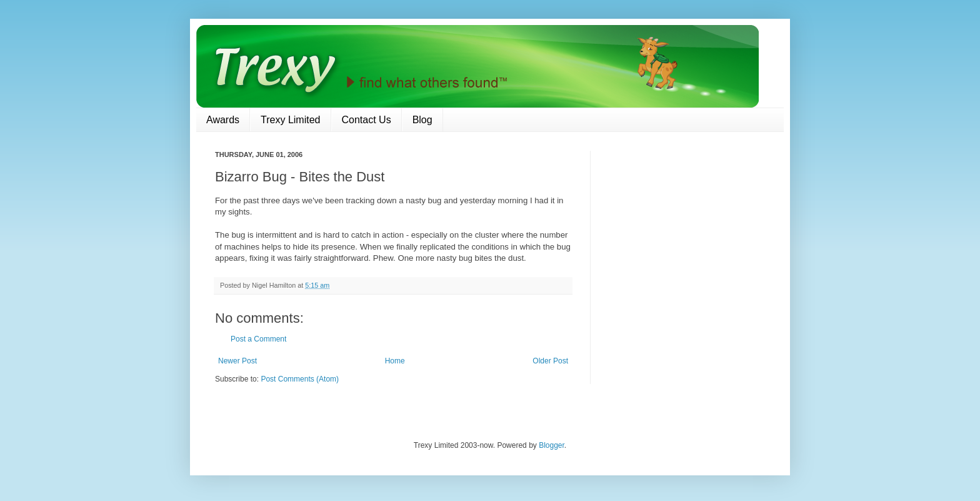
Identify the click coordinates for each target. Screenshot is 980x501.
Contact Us (367, 120)
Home (395, 361)
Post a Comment (258, 339)
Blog (422, 120)
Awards (223, 120)
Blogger (552, 445)
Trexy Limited (290, 120)
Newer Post (237, 361)
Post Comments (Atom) (300, 379)
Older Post (550, 361)
